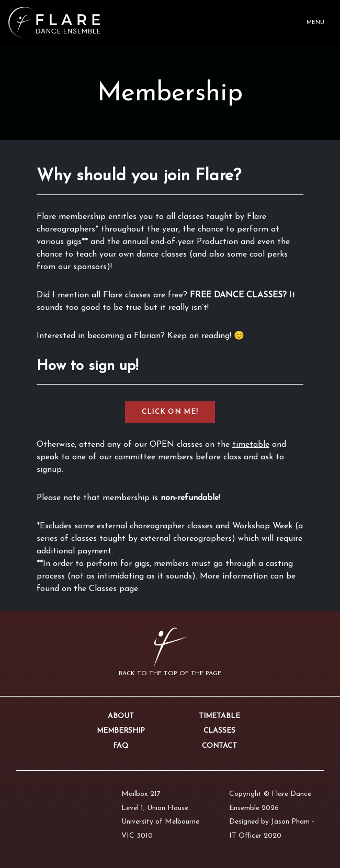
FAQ (121, 746)
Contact (219, 746)
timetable (251, 445)
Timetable (219, 716)
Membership (121, 731)
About (121, 716)
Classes (219, 731)
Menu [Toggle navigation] (315, 23)
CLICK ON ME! (170, 412)
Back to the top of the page (170, 674)
